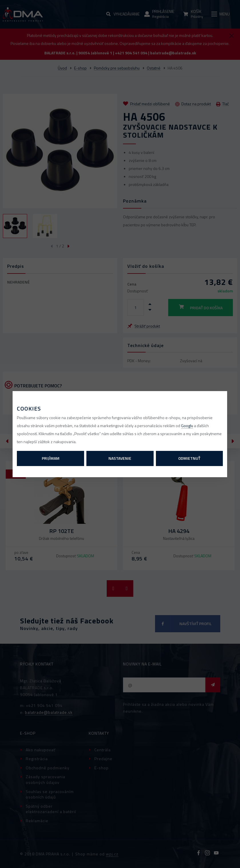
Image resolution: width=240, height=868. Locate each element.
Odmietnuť (189, 458)
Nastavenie (120, 458)
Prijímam (51, 458)
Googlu (187, 426)
